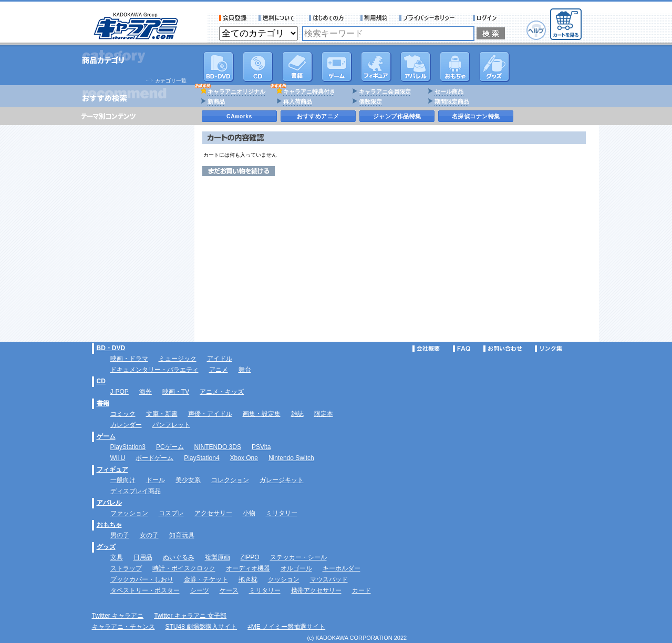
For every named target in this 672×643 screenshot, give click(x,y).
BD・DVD (111, 348)
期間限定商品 (452, 101)
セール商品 (449, 91)
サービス (329, 18)
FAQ (462, 349)
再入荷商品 (298, 101)
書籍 (297, 67)
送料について (278, 18)
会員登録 (233, 18)
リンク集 (549, 349)
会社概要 (426, 349)
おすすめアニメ (318, 116)
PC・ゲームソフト (337, 67)
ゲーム (106, 436)
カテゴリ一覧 (171, 81)
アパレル (416, 67)
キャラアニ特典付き (309, 91)
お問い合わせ (503, 349)
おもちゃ (455, 67)
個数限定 (370, 101)
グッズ (494, 67)
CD (258, 67)
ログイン (486, 18)
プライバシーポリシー (430, 18)
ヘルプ (536, 30)
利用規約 (374, 18)
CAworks (239, 116)
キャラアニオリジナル (236, 91)
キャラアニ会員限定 (385, 91)
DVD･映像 (219, 67)
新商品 (216, 101)
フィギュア (376, 67)
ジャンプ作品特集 (397, 116)
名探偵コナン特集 (476, 116)
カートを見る (566, 24)
